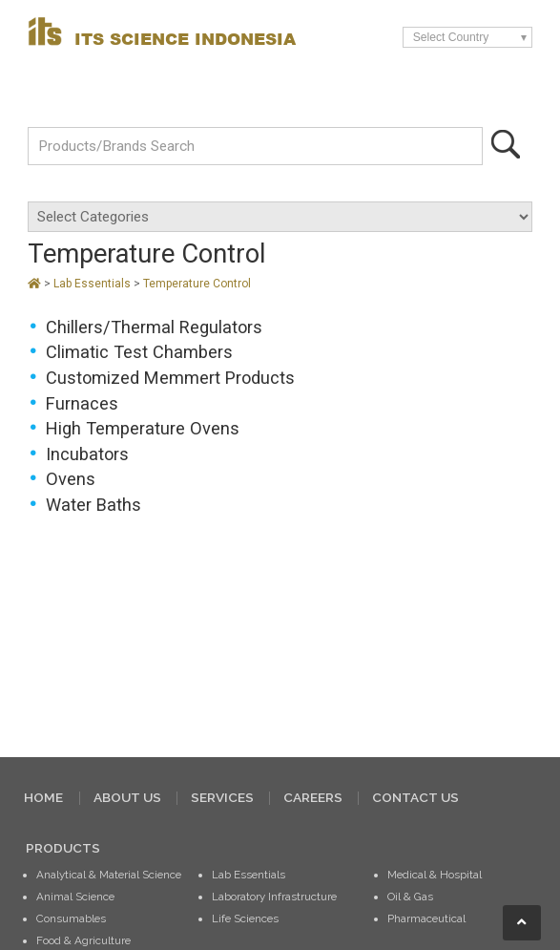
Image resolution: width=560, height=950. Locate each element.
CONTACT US (415, 797)
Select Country (451, 37)
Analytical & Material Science (109, 875)
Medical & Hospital (435, 875)
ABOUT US (127, 797)
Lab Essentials (93, 284)
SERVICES (222, 797)
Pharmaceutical (426, 918)
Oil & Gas (410, 897)
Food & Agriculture (83, 940)
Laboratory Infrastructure (274, 897)
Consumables (71, 918)
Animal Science (75, 897)
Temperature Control (197, 284)
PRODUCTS (63, 848)
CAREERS (313, 797)
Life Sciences (245, 918)
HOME (43, 797)
